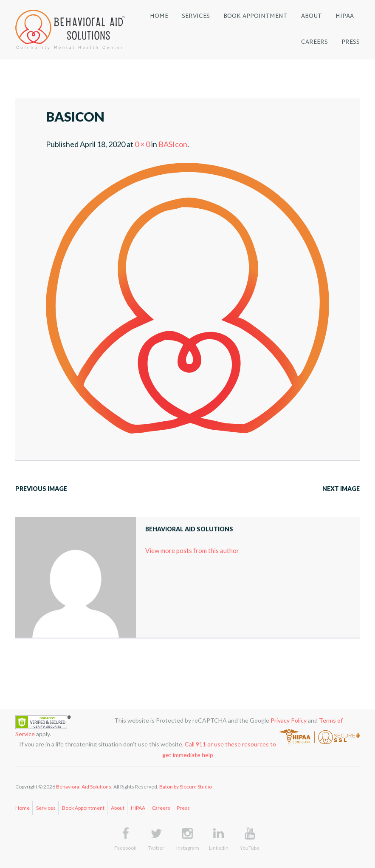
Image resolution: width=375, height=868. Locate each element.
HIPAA (138, 808)
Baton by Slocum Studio (186, 787)
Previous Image (41, 489)
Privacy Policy (289, 720)
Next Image (341, 489)
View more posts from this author (192, 550)
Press (183, 808)
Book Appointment (83, 808)
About (118, 808)
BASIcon (173, 144)
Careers (161, 808)
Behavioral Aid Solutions (84, 787)
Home (23, 808)
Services (46, 808)
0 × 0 (142, 144)
